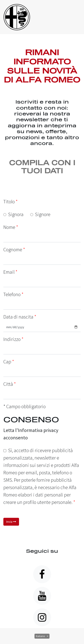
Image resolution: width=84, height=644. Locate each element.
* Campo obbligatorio (25, 406)
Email (9, 272)
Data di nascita (20, 317)
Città (8, 384)
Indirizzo (12, 339)
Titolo (11, 202)
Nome (9, 227)
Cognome (13, 249)
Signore (40, 214)
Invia (11, 522)
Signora (13, 214)
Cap (7, 362)
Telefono (12, 294)
